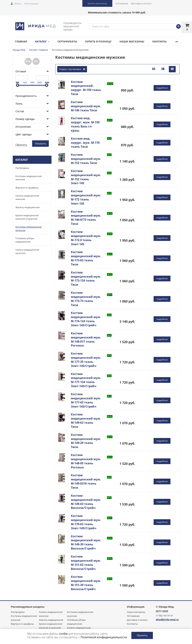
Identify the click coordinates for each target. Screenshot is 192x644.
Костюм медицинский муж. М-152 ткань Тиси (86, 159)
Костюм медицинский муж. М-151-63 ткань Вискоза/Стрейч (86, 563)
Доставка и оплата (141, 3)
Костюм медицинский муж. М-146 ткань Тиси (86, 106)
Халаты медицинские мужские (27, 251)
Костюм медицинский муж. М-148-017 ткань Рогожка (86, 339)
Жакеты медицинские (28, 207)
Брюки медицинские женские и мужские (27, 217)
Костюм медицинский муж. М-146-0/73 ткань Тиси (86, 218)
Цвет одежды (24, 134)
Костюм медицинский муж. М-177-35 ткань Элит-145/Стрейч (86, 360)
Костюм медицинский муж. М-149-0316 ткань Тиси (86, 481)
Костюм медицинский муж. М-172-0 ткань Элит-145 (86, 238)
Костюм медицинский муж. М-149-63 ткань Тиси (86, 421)
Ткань (19, 104)
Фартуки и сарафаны (27, 188)
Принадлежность (26, 96)
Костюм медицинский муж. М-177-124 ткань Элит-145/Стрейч (86, 380)
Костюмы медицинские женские (29, 178)
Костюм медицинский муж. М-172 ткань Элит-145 (86, 197)
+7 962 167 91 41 (164, 616)
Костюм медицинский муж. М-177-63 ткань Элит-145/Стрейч (86, 400)
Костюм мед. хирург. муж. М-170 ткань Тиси (85, 143)
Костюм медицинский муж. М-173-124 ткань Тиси (86, 279)
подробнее (162, 88)
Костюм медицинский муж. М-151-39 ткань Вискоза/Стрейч (86, 583)
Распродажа (22, 168)
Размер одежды (25, 119)
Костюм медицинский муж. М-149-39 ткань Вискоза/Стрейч (86, 542)
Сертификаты (67, 41)
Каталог (42, 41)
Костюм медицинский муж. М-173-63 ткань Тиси (86, 258)
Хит (36, 61)
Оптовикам (122, 3)
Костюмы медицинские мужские (29, 228)
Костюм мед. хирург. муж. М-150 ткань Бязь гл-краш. (85, 124)
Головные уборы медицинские (25, 240)
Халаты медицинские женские (27, 197)
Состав (20, 111)
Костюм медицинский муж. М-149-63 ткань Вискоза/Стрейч (86, 502)
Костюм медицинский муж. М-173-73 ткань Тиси (86, 299)
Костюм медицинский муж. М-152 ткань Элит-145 (86, 177)
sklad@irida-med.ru (167, 619)
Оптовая (21, 71)
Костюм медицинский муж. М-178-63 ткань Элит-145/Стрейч (86, 522)
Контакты (159, 41)
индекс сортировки (72, 69)
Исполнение (23, 127)
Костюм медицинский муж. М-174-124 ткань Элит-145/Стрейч (86, 319)
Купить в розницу (97, 3)
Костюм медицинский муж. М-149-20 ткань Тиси (86, 441)
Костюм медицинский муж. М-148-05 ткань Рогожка (86, 461)
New (28, 61)
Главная (21, 41)
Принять (142, 635)
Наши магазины (132, 41)
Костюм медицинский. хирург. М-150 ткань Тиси (86, 88)
